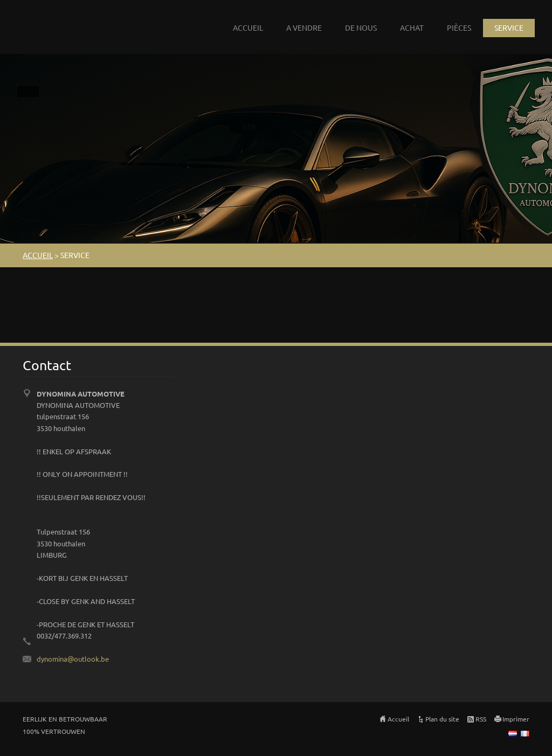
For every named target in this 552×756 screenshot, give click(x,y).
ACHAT (412, 27)
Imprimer (516, 719)
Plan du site (442, 719)
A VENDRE (304, 27)
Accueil (398, 719)
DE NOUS (361, 27)
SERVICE (509, 27)
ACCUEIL (248, 27)
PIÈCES (459, 27)
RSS (481, 719)
